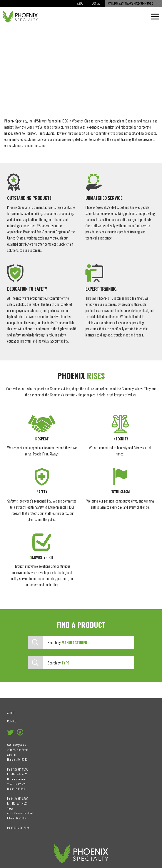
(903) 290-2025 (20, 828)
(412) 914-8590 (20, 769)
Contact (97, 3)
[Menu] (155, 17)
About (81, 3)
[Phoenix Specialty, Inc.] (20, 16)
